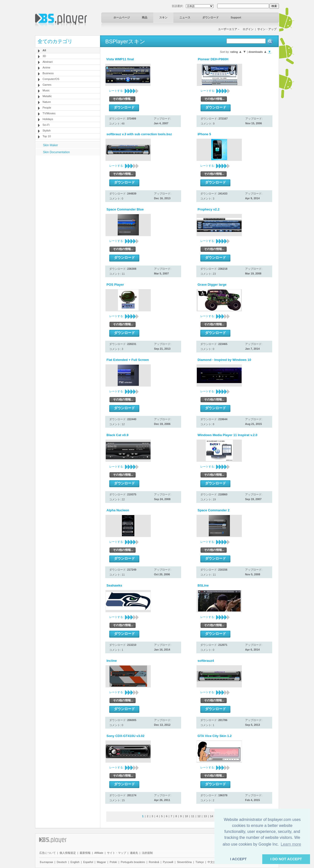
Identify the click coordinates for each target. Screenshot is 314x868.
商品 (145, 17)
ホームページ (122, 17)
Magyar (101, 862)
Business (48, 73)
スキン (163, 17)
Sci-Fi (46, 125)
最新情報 (85, 853)
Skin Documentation (56, 152)
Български (46, 862)
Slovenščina (184, 862)
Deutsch (62, 862)
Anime (46, 67)
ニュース (185, 17)
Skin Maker (51, 145)
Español (88, 862)
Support (236, 17)
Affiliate (99, 853)
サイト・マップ (117, 853)
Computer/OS (51, 79)
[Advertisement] (68, 187)
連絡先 (134, 853)
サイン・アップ (267, 29)
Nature (47, 102)
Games (47, 85)
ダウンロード (210, 17)
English (75, 862)
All (44, 50)
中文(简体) (214, 862)
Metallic (47, 96)
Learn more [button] (291, 844)
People (47, 108)
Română (154, 862)
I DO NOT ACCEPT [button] (286, 859)
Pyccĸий (168, 862)
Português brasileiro (133, 862)
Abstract (48, 62)
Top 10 (47, 136)
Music (46, 90)
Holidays (48, 119)
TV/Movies (49, 113)
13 (205, 816)
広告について (48, 853)
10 (186, 816)
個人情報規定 (68, 853)
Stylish (47, 131)
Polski (113, 862)
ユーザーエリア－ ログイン (236, 29)
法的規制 (147, 853)
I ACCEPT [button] (238, 859)
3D (44, 56)
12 (199, 816)
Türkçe (200, 862)
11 (193, 816)
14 (211, 816)
